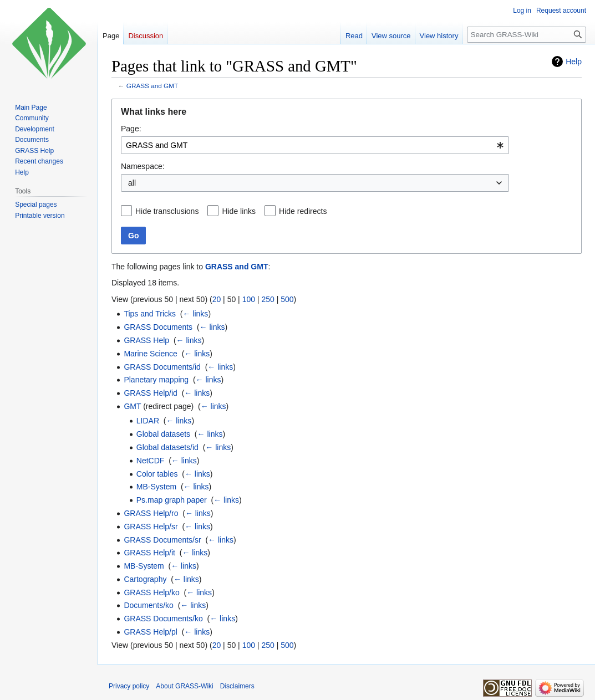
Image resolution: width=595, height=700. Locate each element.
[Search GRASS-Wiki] (527, 35)
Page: (131, 129)
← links (195, 314)
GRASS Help (146, 340)
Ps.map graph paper (172, 500)
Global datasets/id (167, 447)
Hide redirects (303, 211)
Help (574, 62)
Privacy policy (129, 686)
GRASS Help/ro (151, 513)
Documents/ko (148, 605)
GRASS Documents (158, 327)
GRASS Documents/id (162, 367)
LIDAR (148, 421)
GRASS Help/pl (150, 632)
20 (217, 299)
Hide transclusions (167, 211)
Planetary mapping (156, 380)
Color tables (157, 474)
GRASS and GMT (152, 86)
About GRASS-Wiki (184, 686)
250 (268, 299)
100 (249, 299)
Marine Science (151, 354)
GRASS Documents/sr (162, 540)
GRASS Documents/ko (163, 619)
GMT (132, 406)
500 (287, 299)
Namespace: (143, 166)
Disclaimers (237, 686)
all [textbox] (132, 183)
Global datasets (163, 434)
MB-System (156, 487)
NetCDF (151, 461)
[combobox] (315, 145)
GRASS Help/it (149, 553)
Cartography (145, 579)
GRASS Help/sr (151, 527)
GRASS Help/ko (151, 592)
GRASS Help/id (150, 393)
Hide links (239, 211)
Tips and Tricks (150, 314)
